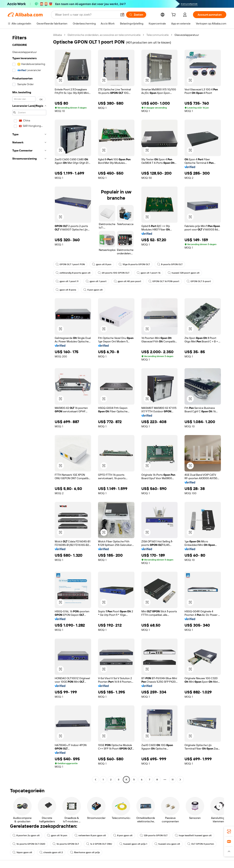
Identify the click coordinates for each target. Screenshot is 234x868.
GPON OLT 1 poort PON (70, 264)
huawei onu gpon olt (167, 844)
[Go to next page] (180, 780)
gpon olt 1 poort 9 (67, 281)
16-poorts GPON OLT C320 (29, 844)
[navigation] (29, 408)
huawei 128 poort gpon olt (184, 273)
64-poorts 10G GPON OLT (114, 273)
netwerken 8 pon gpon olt (90, 835)
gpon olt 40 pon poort (127, 281)
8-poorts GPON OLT (170, 264)
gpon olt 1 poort (96, 281)
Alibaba (57, 35)
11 (173, 780)
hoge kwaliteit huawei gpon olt (193, 835)
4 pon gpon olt (93, 290)
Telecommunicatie (158, 35)
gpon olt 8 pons (66, 290)
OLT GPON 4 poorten (201, 844)
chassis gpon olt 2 (51, 852)
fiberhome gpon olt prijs (85, 852)
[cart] (174, 15)
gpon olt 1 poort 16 (149, 273)
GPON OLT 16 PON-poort (164, 281)
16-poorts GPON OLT (66, 844)
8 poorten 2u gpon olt (26, 835)
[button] (122, 15)
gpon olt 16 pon (57, 835)
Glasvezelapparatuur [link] (187, 35)
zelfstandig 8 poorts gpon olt (73, 273)
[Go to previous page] (96, 780)
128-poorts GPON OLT (154, 835)
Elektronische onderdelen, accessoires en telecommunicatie (104, 35)
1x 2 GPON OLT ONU (99, 844)
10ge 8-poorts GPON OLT (134, 264)
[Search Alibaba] (86, 15)
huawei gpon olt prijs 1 (133, 844)
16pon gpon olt (22, 852)
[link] (229, 831)
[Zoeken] (136, 15)
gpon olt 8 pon (102, 264)
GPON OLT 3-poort (199, 281)
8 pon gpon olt (123, 835)
